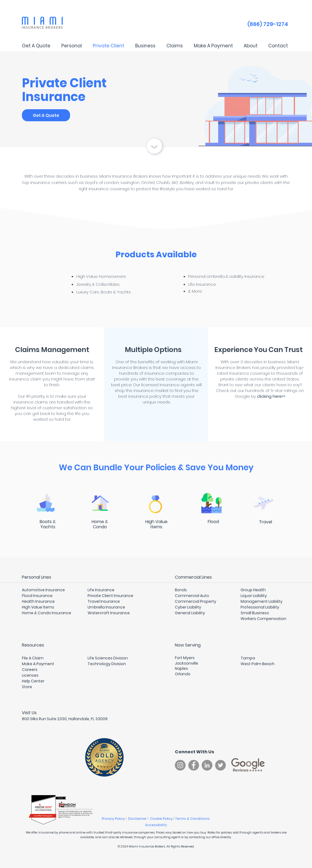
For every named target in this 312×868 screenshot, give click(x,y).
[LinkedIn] (207, 765)
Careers (30, 670)
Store (27, 687)
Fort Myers (185, 658)
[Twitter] (220, 765)
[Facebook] (194, 765)
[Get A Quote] (46, 115)
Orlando (183, 674)
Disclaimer (138, 819)
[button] (71, 46)
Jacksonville (187, 663)
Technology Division (107, 664)
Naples (181, 668)
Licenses (30, 675)
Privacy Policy (114, 819)
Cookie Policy (162, 819)
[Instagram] (180, 765)
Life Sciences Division (108, 658)
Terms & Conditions (193, 819)
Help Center (33, 681)
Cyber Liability (188, 607)
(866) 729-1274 (268, 24)
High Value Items (38, 607)
